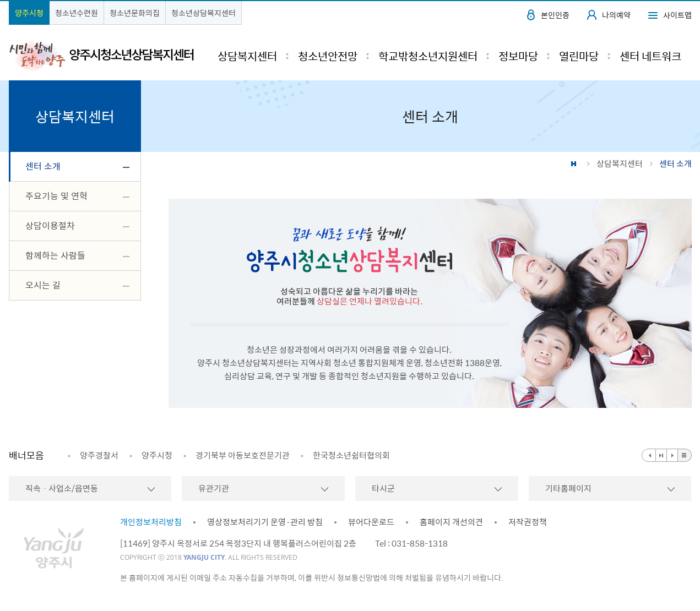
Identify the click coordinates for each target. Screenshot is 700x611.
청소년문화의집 (135, 13)
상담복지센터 (620, 163)
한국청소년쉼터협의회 (351, 455)
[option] (93, 455)
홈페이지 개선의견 (451, 522)
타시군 (383, 488)
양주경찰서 (99, 455)
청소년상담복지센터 (204, 13)
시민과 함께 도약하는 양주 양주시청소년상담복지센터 (101, 55)
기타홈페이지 (568, 488)
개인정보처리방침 (151, 522)
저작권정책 (528, 522)
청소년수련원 (77, 13)
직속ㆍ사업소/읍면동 (62, 488)
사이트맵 (677, 15)
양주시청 (29, 13)
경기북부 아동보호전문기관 (243, 455)
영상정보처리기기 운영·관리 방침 (265, 522)
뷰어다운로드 (371, 522)
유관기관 (214, 488)
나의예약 (616, 15)
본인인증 (555, 15)
